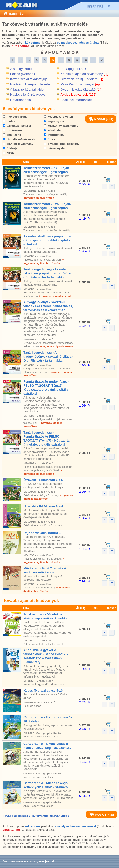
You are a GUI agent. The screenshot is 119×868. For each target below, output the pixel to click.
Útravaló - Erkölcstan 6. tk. (43, 480)
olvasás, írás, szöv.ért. (62, 144)
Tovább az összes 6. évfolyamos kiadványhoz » (36, 816)
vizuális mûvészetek (19, 139)
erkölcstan (53, 130)
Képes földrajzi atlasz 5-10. (43, 691)
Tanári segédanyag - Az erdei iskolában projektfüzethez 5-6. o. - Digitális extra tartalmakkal (48, 273)
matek (9, 121)
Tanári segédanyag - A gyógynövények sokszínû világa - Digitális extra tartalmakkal (48, 357)
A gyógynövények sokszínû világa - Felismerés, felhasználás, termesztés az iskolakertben (48, 306)
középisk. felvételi (58, 117)
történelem (13, 130)
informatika (54, 135)
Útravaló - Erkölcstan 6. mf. (44, 506)
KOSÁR (97, 119)
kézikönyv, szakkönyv (61, 126)
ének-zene (12, 135)
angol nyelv (54, 121)
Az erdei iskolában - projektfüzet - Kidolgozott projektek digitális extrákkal (48, 240)
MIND (9, 153)
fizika (50, 139)
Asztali (50, 861)
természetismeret (17, 126)
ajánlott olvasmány (18, 144)
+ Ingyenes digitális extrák (55, 296)
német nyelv (54, 148)
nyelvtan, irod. (15, 117)
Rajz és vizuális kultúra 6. (42, 533)
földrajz (10, 148)
